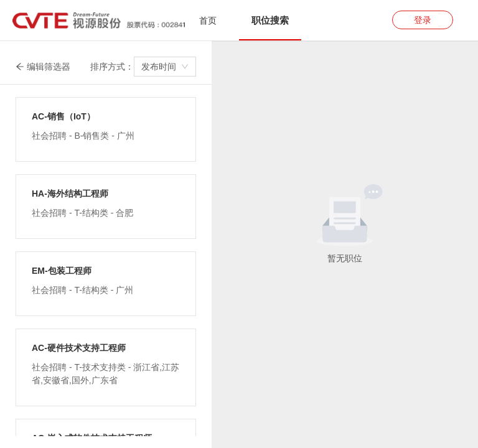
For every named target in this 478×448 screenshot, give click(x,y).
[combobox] (165, 67)
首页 (208, 21)
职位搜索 (270, 20)
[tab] (208, 21)
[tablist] (239, 20)
